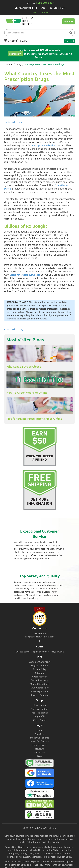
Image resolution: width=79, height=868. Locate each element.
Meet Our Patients (40, 738)
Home (9, 64)
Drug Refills (39, 716)
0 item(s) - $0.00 (16, 40)
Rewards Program (39, 695)
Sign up (45, 12)
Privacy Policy (39, 669)
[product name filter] (40, 33)
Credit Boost (39, 720)
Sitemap (39, 673)
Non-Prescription (39, 709)
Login (34, 12)
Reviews (39, 749)
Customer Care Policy (39, 662)
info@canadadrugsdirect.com (39, 636)
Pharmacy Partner (40, 691)
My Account (23, 8)
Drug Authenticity (39, 687)
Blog (19, 64)
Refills (40, 8)
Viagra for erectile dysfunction (25, 275)
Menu (69, 21)
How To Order (39, 745)
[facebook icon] (39, 641)
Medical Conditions (39, 684)
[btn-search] (71, 33)
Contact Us (57, 8)
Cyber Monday (39, 676)
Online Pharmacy (39, 680)
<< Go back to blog (14, 122)
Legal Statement (40, 665)
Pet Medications (40, 712)
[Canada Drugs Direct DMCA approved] (39, 805)
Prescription (40, 705)
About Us (40, 734)
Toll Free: (40, 3)
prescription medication (43, 145)
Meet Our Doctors (40, 741)
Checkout (69, 41)
